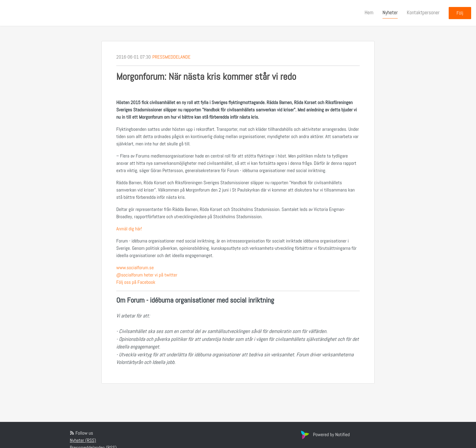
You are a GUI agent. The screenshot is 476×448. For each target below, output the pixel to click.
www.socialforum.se (135, 268)
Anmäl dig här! (129, 229)
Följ (460, 13)
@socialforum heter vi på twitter (147, 275)
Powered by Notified (325, 434)
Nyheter (390, 12)
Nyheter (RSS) (83, 440)
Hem (369, 12)
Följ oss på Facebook (136, 282)
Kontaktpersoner (423, 12)
